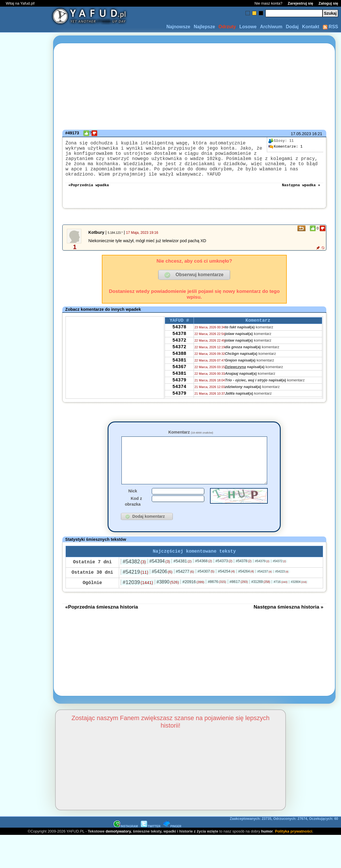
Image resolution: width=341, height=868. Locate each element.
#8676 (217, 601)
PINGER (172, 845)
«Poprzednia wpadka (89, 194)
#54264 (246, 590)
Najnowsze (178, 27)
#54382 (134, 581)
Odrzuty (227, 27)
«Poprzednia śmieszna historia (102, 626)
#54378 (243, 580)
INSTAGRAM (126, 845)
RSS (330, 27)
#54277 (185, 590)
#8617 (239, 601)
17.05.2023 (301, 134)
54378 (179, 338)
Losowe (248, 27)
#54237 (265, 590)
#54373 (224, 580)
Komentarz (191, 441)
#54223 (282, 591)
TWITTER (151, 845)
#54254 (226, 590)
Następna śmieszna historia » (288, 626)
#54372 (280, 580)
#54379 (262, 580)
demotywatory (118, 850)
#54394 (160, 580)
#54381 (182, 580)
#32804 (299, 601)
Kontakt (311, 27)
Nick (133, 509)
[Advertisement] (25, 434)
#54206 (162, 591)
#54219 (135, 591)
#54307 (206, 590)
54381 (179, 377)
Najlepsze (204, 27)
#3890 (168, 601)
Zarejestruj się (300, 3)
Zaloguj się (328, 3)
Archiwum (271, 27)
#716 (280, 601)
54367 (179, 385)
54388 (179, 369)
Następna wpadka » (301, 194)
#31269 (261, 601)
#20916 (193, 601)
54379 (179, 400)
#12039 (138, 601)
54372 (179, 354)
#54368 (204, 580)
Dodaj (292, 27)
